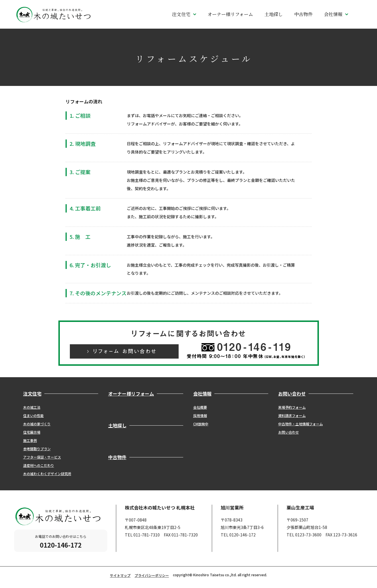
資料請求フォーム (292, 415)
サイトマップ (120, 575)
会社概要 (200, 407)
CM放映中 (201, 424)
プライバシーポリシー (152, 575)
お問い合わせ (289, 432)
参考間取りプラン (37, 449)
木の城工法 (32, 407)
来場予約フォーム (292, 407)
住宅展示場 (32, 432)
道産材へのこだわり (39, 465)
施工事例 (30, 440)
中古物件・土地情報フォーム (301, 424)
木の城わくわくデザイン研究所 (47, 474)
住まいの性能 (33, 415)
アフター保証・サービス (42, 457)
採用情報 (200, 415)
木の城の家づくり (37, 424)
